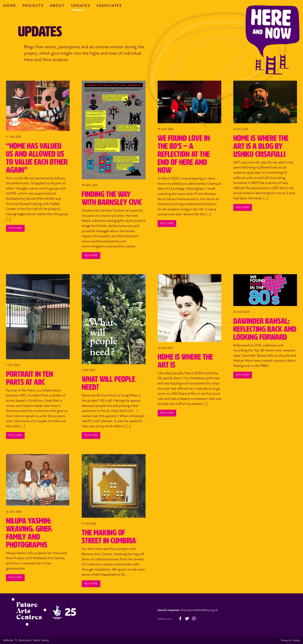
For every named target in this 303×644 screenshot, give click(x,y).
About (57, 6)
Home (10, 6)
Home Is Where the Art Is (185, 361)
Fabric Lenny (41, 640)
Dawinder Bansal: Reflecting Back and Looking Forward (265, 329)
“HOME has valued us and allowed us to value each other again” (37, 158)
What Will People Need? (108, 383)
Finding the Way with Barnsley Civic (112, 198)
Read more (15, 228)
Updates (81, 6)
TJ (16, 640)
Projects (33, 6)
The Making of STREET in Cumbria (109, 537)
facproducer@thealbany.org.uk (199, 610)
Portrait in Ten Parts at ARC (30, 378)
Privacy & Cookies (290, 640)
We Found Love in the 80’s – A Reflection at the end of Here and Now (184, 154)
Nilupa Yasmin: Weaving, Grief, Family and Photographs (29, 533)
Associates (109, 6)
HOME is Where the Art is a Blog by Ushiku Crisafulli (261, 146)
